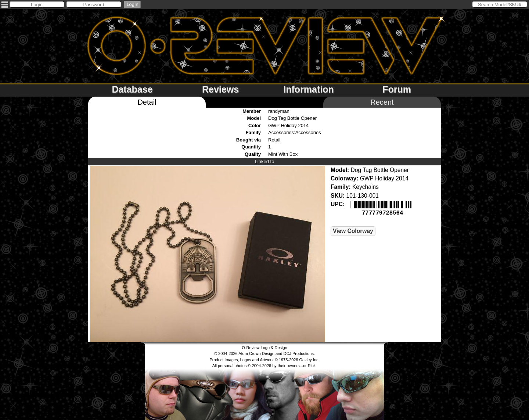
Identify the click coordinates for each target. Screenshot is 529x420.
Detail (147, 102)
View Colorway (353, 230)
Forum (397, 89)
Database (132, 89)
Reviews (220, 89)
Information (309, 89)
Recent (382, 102)
